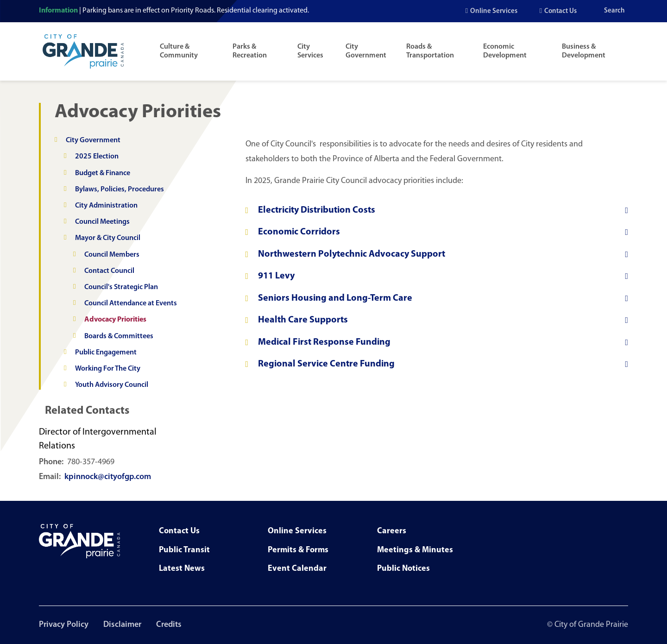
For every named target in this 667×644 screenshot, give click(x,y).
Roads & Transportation (430, 51)
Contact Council (109, 271)
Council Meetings (102, 222)
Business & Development (584, 51)
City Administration (106, 206)
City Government (366, 51)
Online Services (494, 11)
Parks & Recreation (250, 51)
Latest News (182, 569)
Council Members (112, 255)
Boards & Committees (119, 336)
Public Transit (184, 550)
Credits (169, 625)
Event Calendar (297, 569)
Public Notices (403, 569)
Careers (392, 531)
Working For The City (108, 369)
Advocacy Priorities (115, 320)
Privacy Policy (64, 625)
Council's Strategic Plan (121, 287)
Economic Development (505, 51)
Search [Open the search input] (614, 11)
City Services (310, 51)
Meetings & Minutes (415, 550)
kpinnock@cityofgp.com (108, 477)
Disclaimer (122, 625)
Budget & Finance (103, 173)
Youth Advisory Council (112, 385)
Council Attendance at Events (131, 303)
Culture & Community (179, 51)
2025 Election (97, 157)
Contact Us (560, 11)
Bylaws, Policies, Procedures (120, 189)
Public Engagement (106, 353)
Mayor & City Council (108, 238)
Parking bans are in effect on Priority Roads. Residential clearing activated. (196, 11)
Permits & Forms (298, 550)
